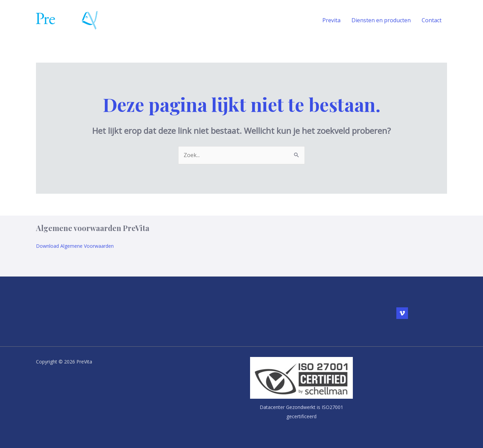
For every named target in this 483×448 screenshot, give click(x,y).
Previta (331, 20)
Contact (432, 20)
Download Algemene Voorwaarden (75, 246)
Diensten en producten (381, 20)
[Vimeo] (402, 313)
